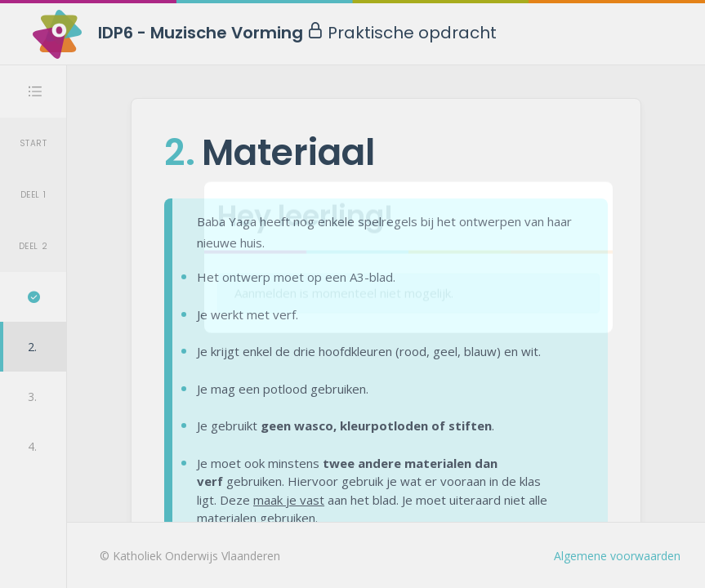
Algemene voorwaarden (617, 556)
